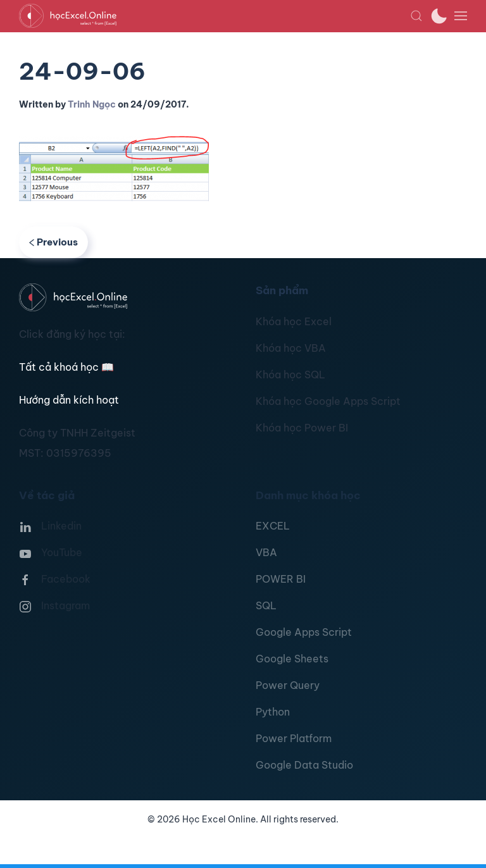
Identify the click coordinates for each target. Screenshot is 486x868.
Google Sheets (292, 659)
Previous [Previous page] (53, 242)
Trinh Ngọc (92, 104)
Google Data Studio (304, 765)
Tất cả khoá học (66, 367)
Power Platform (294, 738)
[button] (416, 16)
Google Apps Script (304, 632)
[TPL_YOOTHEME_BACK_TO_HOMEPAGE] (215, 16)
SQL (266, 605)
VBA (266, 552)
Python (273, 712)
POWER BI (281, 579)
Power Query (288, 685)
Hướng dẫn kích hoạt (69, 400)
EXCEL (273, 526)
